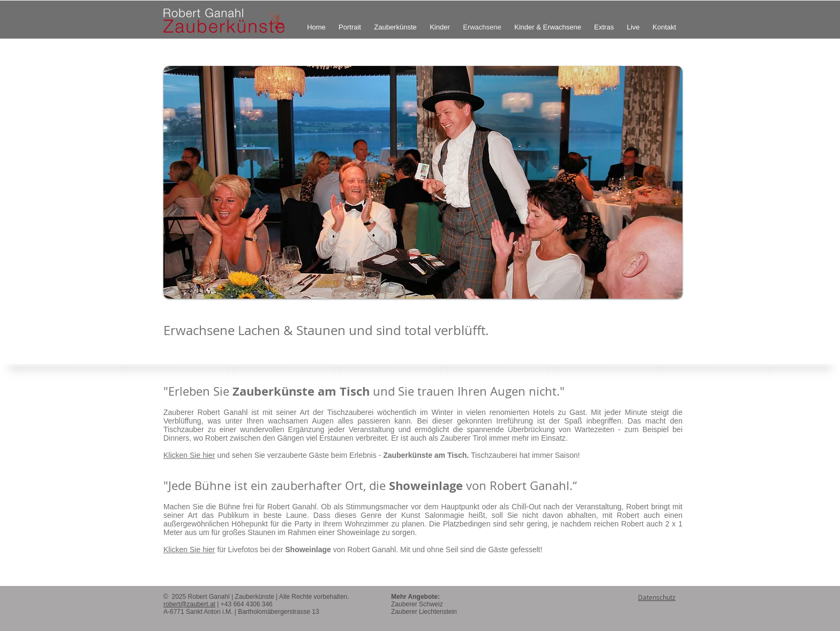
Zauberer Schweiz (417, 604)
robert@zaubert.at (189, 604)
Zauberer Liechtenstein (424, 612)
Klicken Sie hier (189, 455)
